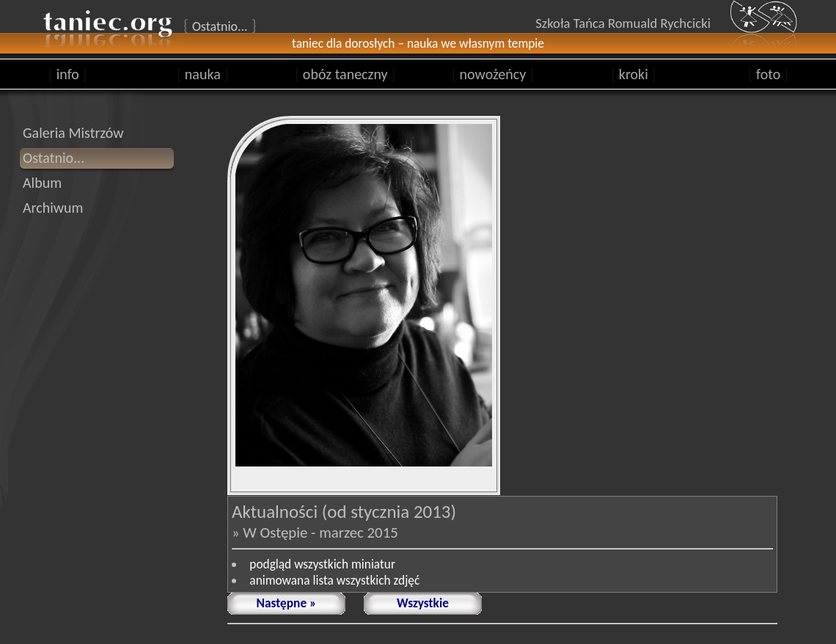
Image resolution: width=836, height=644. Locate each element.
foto (768, 74)
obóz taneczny (345, 74)
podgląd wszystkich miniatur (322, 564)
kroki (633, 74)
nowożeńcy (493, 74)
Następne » (287, 603)
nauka (202, 74)
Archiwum (53, 208)
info (68, 74)
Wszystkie (423, 603)
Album (42, 183)
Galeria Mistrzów (73, 133)
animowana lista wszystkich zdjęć (334, 580)
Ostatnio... (54, 158)
